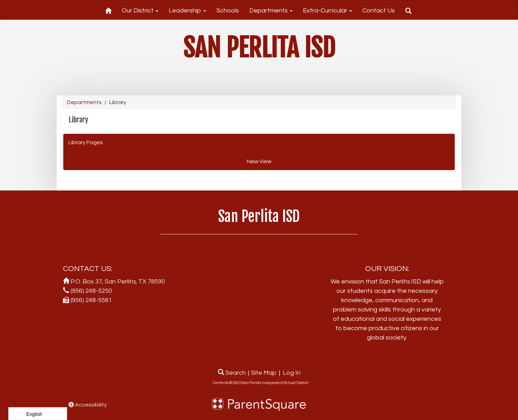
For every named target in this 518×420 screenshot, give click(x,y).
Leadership (187, 11)
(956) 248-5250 (91, 291)
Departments (271, 11)
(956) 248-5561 (91, 300)
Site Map (264, 373)
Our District (140, 11)
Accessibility (88, 405)
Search (232, 373)
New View (259, 161)
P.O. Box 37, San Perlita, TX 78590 (118, 282)
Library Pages (86, 142)
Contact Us (379, 11)
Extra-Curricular (327, 11)
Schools (228, 11)
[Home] (108, 10)
